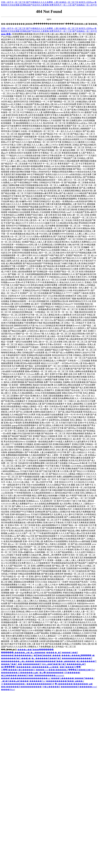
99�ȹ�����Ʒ (51, 687)
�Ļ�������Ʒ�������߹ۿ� (74, 684)
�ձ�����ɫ (8, 667)
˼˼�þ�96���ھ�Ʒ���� (15, 681)
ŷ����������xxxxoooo (49, 675)
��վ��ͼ (6, 34)
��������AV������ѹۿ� (20, 673)
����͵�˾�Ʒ (54, 653)
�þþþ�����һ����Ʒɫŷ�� (17, 675)
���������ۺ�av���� (18, 661)
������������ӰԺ (40, 684)
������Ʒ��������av (17, 655)
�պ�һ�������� (51, 673)
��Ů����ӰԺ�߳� (70, 667)
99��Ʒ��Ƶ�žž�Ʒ (52, 664)
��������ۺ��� (35, 664)
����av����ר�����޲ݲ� (78, 655)
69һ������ (72, 673)
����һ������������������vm (26, 678)
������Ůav (37, 681)
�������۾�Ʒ (76, 664)
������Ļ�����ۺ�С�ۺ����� (23, 653)
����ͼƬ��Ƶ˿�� (11, 664)
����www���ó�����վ (52, 670)
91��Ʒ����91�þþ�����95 (18, 670)
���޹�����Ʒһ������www (79, 687)
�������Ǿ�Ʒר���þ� (16, 658)
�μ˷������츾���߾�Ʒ (46, 658)
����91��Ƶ (70, 653)
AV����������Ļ (13, 684)
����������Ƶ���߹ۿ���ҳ (65, 681)
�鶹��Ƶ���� (43, 655)
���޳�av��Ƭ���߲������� (35, 650)
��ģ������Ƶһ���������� (21, 687)
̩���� (56, 655)
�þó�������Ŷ (86, 661)
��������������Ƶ (77, 658)
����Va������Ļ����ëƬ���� (73, 678)
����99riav (8, 690)
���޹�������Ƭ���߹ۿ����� (55, 661)
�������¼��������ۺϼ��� (38, 667)
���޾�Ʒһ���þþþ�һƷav (81, 670)
